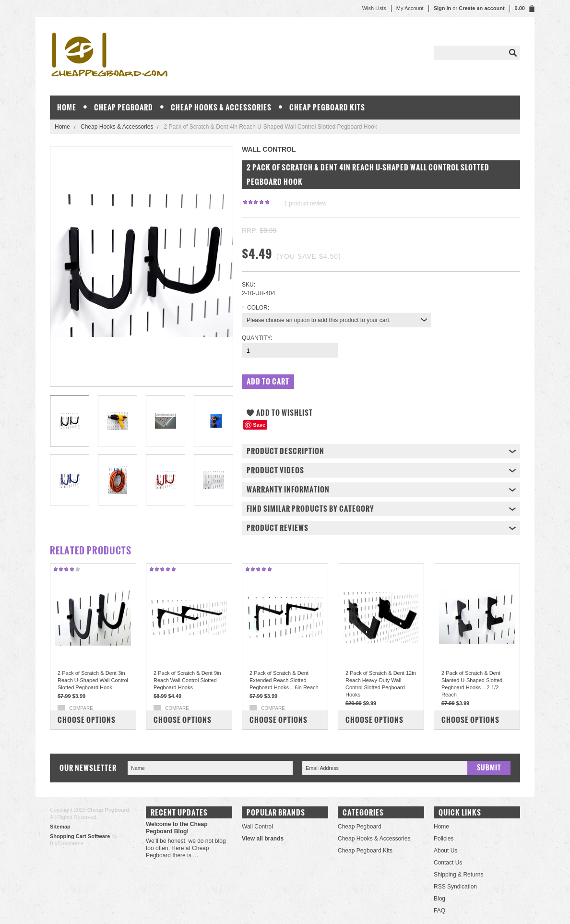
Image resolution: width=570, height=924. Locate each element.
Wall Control (257, 827)
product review (305, 204)
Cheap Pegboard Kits (327, 107)
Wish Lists (374, 8)
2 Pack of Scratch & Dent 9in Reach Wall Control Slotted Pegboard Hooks (187, 680)
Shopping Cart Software (80, 836)
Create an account (481, 8)
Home (62, 127)
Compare (81, 708)
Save (259, 425)
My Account (410, 8)
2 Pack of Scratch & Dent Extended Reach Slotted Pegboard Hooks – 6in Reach (284, 680)
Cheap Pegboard (124, 107)
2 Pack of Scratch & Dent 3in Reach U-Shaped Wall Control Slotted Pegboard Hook (93, 680)
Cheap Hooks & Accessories (221, 107)
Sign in (443, 8)
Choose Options (87, 720)
